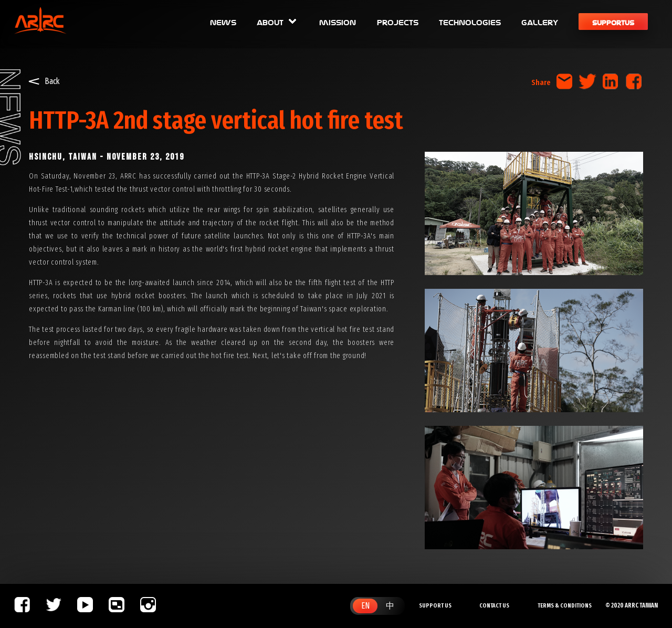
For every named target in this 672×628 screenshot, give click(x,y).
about (278, 22)
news (223, 22)
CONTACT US (494, 605)
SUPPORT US (435, 605)
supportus (613, 22)
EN (365, 606)
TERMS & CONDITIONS (565, 605)
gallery (540, 22)
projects (398, 22)
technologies (470, 22)
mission (338, 22)
